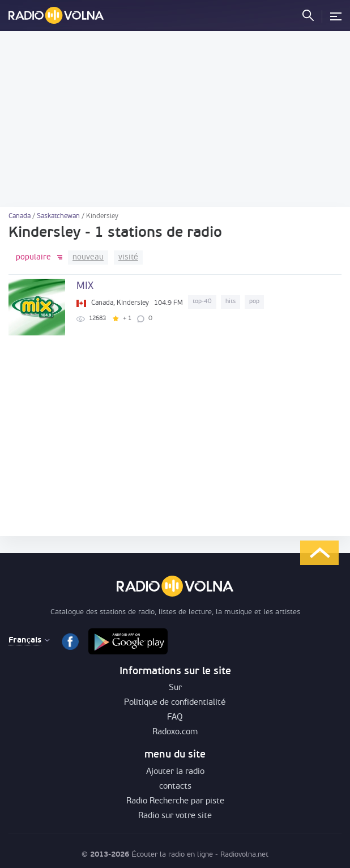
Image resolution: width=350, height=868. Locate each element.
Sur (175, 688)
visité (128, 258)
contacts (175, 787)
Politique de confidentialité (175, 703)
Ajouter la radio (175, 772)
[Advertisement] (175, 119)
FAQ (175, 718)
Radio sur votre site (175, 816)
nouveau (88, 258)
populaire (33, 258)
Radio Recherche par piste (175, 801)
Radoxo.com (175, 732)
